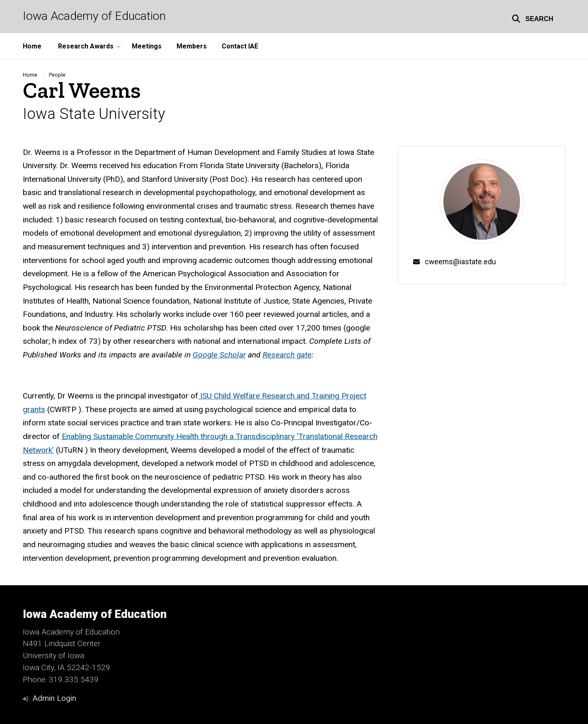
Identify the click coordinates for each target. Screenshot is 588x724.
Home (32, 46)
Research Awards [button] (86, 46)
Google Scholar (219, 355)
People (57, 75)
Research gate (287, 355)
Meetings (147, 46)
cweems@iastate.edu (460, 262)
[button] (533, 18)
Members (192, 46)
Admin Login (54, 698)
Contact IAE (240, 46)
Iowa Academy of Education (94, 16)
